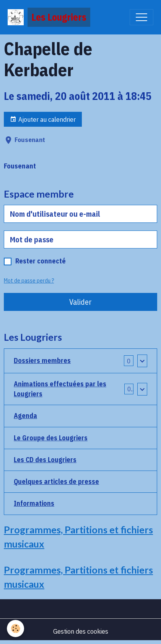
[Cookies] (15, 628)
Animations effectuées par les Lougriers (60, 389)
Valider (80, 302)
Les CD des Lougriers (45, 460)
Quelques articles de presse (56, 481)
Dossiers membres (42, 360)
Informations (34, 503)
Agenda (25, 416)
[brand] (49, 17)
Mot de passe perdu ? (29, 281)
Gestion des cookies (81, 631)
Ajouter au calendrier (43, 119)
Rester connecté (41, 261)
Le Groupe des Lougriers (51, 438)
